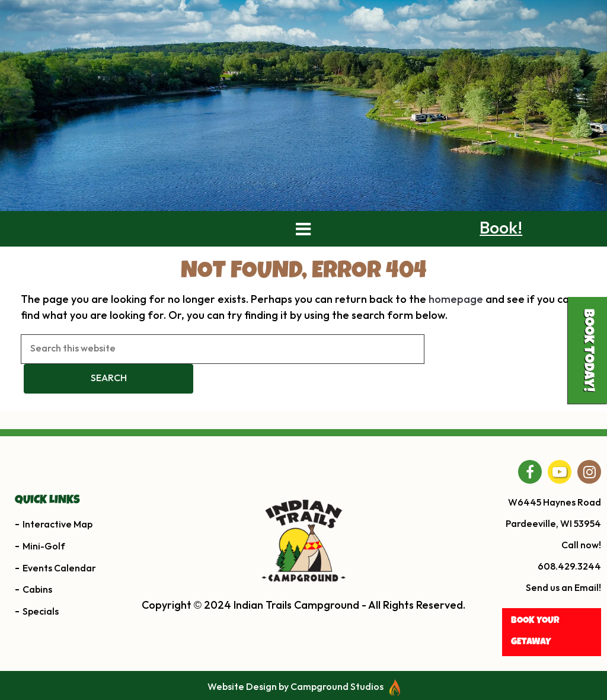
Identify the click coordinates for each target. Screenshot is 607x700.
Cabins (37, 617)
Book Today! (587, 350)
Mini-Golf (44, 573)
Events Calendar (59, 595)
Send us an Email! (563, 616)
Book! (501, 256)
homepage (456, 327)
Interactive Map (57, 552)
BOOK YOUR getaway (535, 660)
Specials (41, 639)
